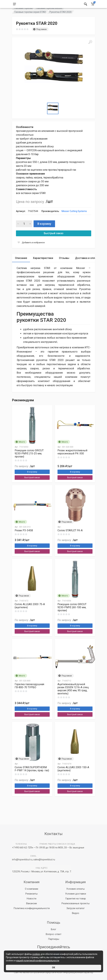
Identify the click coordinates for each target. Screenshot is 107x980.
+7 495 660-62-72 (21, 848)
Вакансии (32, 903)
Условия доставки (76, 894)
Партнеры (54, 939)
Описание (21, 266)
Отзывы (64, 266)
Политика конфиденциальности (32, 908)
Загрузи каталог (76, 908)
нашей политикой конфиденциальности (38, 961)
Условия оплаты (75, 889)
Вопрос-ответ (54, 934)
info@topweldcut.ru (22, 860)
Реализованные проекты (76, 903)
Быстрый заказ (54, 241)
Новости (32, 899)
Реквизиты (32, 894)
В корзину (44, 232)
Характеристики (43, 266)
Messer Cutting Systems (74, 219)
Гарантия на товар (76, 899)
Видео (76, 913)
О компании (32, 889)
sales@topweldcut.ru (44, 860)
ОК (53, 968)
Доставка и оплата (87, 266)
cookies (36, 954)
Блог (54, 929)
